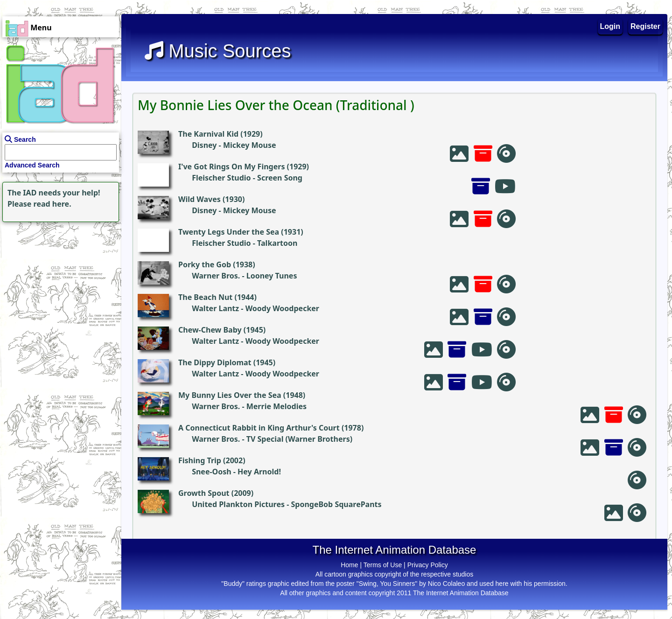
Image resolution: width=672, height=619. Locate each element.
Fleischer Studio (221, 178)
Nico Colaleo (446, 584)
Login (610, 26)
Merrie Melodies (276, 406)
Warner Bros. (216, 276)
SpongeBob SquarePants (336, 504)
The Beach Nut (205, 297)
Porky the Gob (205, 264)
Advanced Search (32, 165)
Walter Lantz (215, 308)
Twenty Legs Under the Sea (229, 232)
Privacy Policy (428, 565)
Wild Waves (199, 199)
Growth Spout (204, 493)
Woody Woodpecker (282, 308)
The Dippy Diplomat (215, 362)
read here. (52, 204)
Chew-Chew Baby (210, 330)
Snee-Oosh (212, 472)
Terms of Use (383, 565)
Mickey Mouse (250, 145)
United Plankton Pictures (238, 504)
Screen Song (280, 178)
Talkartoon (277, 243)
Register (645, 26)
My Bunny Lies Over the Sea (230, 395)
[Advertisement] (58, 283)
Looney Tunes (272, 276)
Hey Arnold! (259, 472)
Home (349, 565)
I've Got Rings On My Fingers (231, 167)
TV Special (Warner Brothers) (299, 439)
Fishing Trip (200, 460)
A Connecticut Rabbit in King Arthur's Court (259, 428)
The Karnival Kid (208, 134)
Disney (204, 145)
